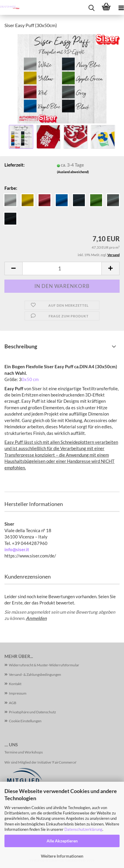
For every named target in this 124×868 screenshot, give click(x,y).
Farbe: (11, 188)
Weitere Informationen (62, 856)
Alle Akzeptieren (62, 841)
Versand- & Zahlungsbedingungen (35, 674)
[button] (13, 268)
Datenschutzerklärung (83, 829)
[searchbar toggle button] (91, 7)
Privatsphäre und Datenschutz (32, 712)
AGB (13, 703)
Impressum (18, 693)
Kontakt (15, 684)
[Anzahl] (62, 268)
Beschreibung (21, 346)
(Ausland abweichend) (73, 172)
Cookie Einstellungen (25, 721)
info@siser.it (17, 549)
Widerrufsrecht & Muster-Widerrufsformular (44, 665)
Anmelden (36, 618)
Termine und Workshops (24, 752)
